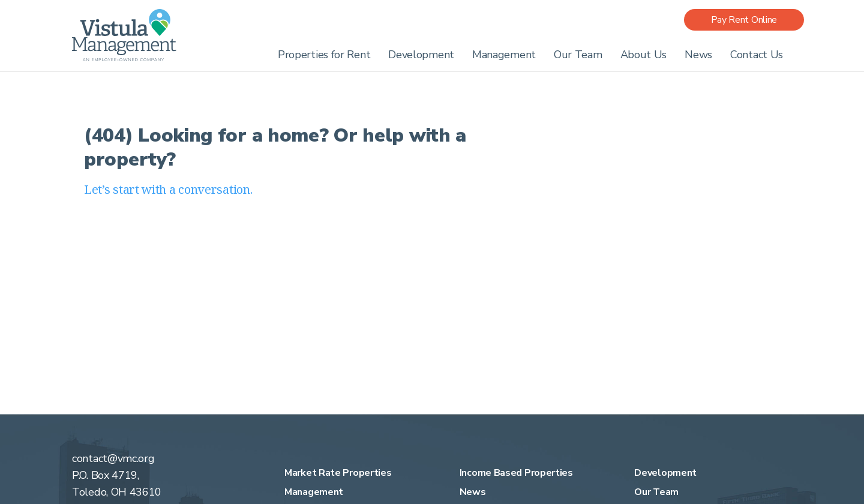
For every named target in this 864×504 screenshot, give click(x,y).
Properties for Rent (324, 55)
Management (504, 55)
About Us (644, 55)
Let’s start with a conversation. (168, 189)
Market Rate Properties (338, 473)
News (698, 55)
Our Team (578, 55)
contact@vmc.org (113, 458)
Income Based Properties (516, 473)
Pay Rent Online (744, 20)
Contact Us (757, 55)
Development (421, 55)
